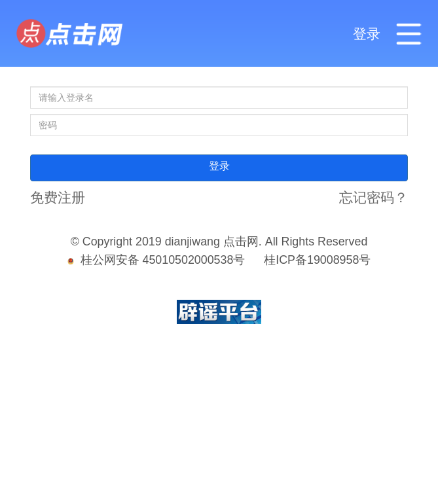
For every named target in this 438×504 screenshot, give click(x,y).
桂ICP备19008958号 (317, 260)
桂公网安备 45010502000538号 (156, 260)
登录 (367, 34)
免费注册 (58, 198)
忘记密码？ (374, 198)
